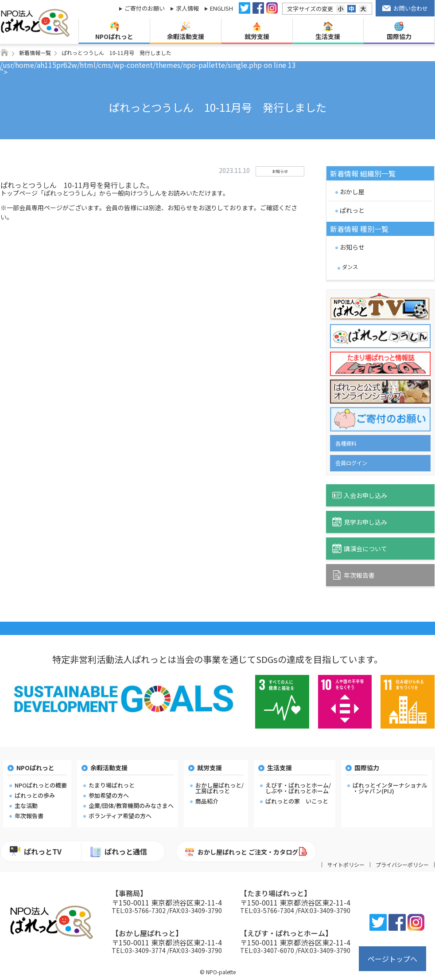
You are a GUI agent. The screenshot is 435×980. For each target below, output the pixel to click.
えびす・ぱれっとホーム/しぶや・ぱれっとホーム (298, 788)
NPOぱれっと (114, 31)
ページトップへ (392, 959)
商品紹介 (207, 801)
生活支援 (328, 31)
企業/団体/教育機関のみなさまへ (131, 806)
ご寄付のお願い (145, 8)
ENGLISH (221, 8)
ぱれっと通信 (119, 852)
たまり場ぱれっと (112, 785)
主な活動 (26, 806)
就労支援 (257, 31)
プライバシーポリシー (402, 865)
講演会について (360, 548)
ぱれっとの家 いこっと (297, 801)
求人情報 (187, 8)
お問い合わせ (405, 8)
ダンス (350, 267)
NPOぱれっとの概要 (41, 785)
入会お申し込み (360, 495)
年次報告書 (353, 575)
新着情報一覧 (35, 53)
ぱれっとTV (36, 851)
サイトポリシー (346, 865)
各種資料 (346, 443)
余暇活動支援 (186, 31)
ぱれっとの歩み (35, 795)
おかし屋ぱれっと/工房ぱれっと (219, 788)
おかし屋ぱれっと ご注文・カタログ (242, 852)
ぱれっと (352, 210)
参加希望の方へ (109, 795)
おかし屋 (352, 192)
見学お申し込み (360, 522)
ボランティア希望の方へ (120, 816)
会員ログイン (351, 463)
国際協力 (399, 31)
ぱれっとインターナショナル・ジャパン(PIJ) (390, 788)
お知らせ (352, 247)
